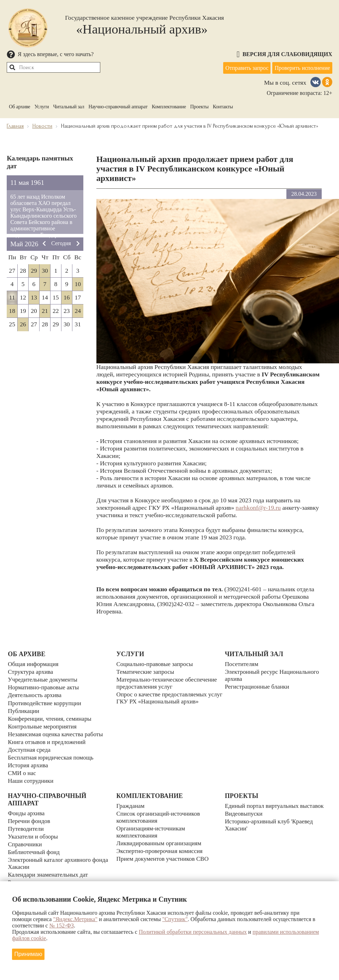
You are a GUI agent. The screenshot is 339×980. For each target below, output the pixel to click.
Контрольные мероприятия (43, 724)
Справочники (25, 839)
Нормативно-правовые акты (45, 686)
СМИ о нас (22, 768)
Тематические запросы (146, 672)
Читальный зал (69, 105)
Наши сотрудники (31, 775)
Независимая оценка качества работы (57, 731)
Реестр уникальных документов (50, 876)
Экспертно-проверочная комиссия (161, 846)
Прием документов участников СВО (164, 853)
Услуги (41, 105)
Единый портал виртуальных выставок (276, 801)
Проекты (200, 105)
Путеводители (26, 824)
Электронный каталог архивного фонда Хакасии (60, 857)
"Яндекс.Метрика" (75, 919)
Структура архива (31, 672)
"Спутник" (175, 919)
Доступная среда (30, 746)
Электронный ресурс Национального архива (274, 675)
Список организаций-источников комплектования (160, 812)
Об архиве (19, 105)
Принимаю (29, 953)
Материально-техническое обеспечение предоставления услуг (168, 683)
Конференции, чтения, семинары (51, 716)
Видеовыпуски (245, 809)
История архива (29, 761)
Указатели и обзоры (34, 831)
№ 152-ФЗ (62, 925)
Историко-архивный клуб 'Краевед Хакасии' (271, 820)
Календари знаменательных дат (49, 868)
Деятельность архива (36, 694)
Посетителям (242, 664)
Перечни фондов (30, 816)
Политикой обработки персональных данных (193, 931)
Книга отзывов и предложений (48, 738)
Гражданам (131, 801)
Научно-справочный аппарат (118, 105)
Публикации (24, 709)
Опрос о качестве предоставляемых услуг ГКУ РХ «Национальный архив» (167, 698)
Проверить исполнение (302, 67)
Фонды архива (27, 809)
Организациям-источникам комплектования (152, 827)
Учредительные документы (44, 679)
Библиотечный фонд (35, 846)
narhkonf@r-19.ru (258, 507)
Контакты (223, 105)
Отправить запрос (245, 67)
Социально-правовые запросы (156, 664)
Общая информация (34, 664)
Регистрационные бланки (258, 686)
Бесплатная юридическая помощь (52, 753)
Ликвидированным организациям (160, 838)
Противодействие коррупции (46, 701)
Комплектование (169, 105)
